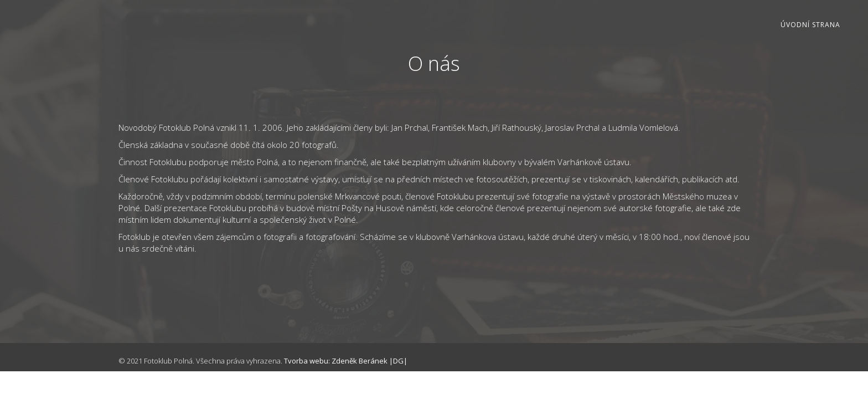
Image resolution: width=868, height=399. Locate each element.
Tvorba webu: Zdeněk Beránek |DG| (346, 361)
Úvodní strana (810, 25)
